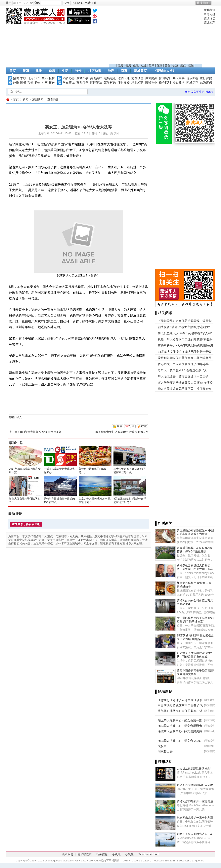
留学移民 (110, 83)
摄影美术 (179, 83)
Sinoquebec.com (149, 854)
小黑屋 (129, 854)
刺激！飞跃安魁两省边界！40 (195, 834)
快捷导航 (202, 3)
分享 (132, 426)
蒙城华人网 (8, 99)
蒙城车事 (82, 78)
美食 (167, 65)
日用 (30, 78)
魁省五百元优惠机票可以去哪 (195, 785)
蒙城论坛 (209, 18)
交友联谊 (137, 78)
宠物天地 (124, 78)
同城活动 (192, 83)
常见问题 (209, 14)
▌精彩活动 (164, 762)
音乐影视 (192, 78)
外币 (16, 83)
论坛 (52, 71)
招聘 (16, 78)
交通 (175, 65)
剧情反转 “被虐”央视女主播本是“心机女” (184, 327)
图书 (23, 83)
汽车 (37, 78)
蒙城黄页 (140, 71)
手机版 (116, 854)
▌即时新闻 (164, 523)
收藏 (144, 426)
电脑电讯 (110, 78)
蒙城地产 (209, 22)
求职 (23, 78)
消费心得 (69, 78)
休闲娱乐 (165, 78)
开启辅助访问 (214, 3)
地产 (111, 71)
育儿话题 (82, 83)
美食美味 (96, 78)
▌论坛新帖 (164, 692)
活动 (152, 65)
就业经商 (137, 83)
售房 (128, 65)
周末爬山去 (165, 751)
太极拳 (162, 746)
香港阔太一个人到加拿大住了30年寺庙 (183, 364)
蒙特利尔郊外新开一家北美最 (195, 801)
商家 (124, 71)
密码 (37, 3)
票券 (30, 83)
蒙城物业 (151, 83)
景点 (183, 65)
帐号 (9, 3)
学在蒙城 (69, 83)
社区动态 (95, 71)
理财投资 (124, 83)
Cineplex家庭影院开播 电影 (194, 769)
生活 (65, 71)
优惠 (159, 65)
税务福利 (165, 83)
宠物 (37, 83)
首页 (13, 71)
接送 (191, 65)
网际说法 (96, 83)
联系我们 (209, 10)
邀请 (119, 426)
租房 (120, 65)
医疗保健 (206, 78)
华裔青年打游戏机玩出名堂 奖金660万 (124, 432)
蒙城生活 (16, 443)
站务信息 (102, 854)
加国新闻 (38, 99)
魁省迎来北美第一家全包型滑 (195, 818)
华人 (19, 417)
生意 (136, 65)
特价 (78, 71)
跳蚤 (39, 71)
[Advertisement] (156, 36)
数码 (45, 78)
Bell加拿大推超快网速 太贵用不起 (41, 432)
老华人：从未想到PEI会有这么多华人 (182, 370)
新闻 (26, 71)
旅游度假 (206, 83)
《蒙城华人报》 (165, 71)
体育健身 (151, 78)
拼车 (45, 83)
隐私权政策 (85, 854)
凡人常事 (179, 78)
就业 (144, 65)
